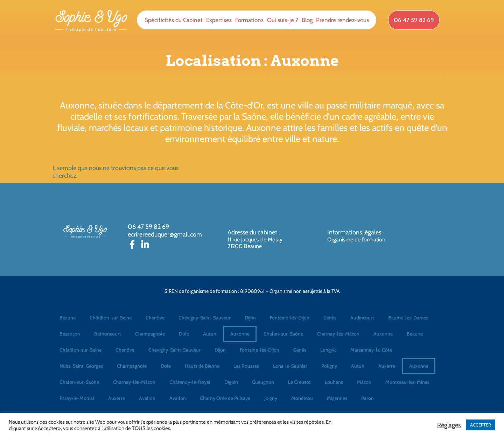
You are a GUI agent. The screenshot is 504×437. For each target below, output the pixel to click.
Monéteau (302, 398)
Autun (210, 334)
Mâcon (364, 382)
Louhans (334, 382)
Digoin (231, 382)
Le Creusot (299, 382)
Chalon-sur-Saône (283, 334)
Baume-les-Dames (408, 318)
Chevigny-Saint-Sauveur (205, 318)
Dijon (250, 318)
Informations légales (354, 232)
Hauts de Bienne (202, 366)
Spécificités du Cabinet (174, 20)
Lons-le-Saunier (290, 366)
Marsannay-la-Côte (371, 350)
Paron (367, 398)
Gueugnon (263, 382)
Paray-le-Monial (77, 398)
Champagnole (150, 334)
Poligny (329, 366)
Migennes (337, 398)
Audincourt (362, 318)
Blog (307, 20)
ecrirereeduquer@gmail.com (165, 234)
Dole (184, 334)
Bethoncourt (108, 334)
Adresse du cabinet (253, 232)
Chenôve (155, 318)
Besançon (70, 334)
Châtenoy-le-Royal (190, 382)
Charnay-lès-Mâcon (338, 334)
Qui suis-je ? (283, 20)
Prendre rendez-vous (342, 20)
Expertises (219, 20)
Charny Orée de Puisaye (225, 398)
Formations (249, 20)
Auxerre (387, 366)
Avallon (147, 398)
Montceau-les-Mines (407, 382)
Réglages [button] (449, 425)
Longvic (328, 350)
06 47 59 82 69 (148, 227)
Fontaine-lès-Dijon (290, 318)
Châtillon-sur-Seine (111, 318)
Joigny (271, 398)
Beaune (68, 318)
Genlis (330, 318)
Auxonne (240, 334)
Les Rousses (246, 366)
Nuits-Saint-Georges (81, 366)
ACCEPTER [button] (481, 425)
